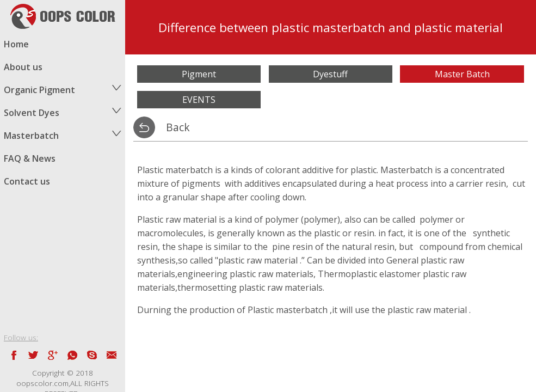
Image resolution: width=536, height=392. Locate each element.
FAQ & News (30, 158)
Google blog (53, 355)
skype (92, 355)
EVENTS (199, 100)
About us (23, 67)
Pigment (199, 74)
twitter (33, 355)
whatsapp (72, 355)
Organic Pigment (39, 90)
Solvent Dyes (32, 113)
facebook (14, 355)
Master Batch (462, 74)
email (112, 355)
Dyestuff (330, 74)
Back (178, 127)
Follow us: (21, 337)
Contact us (27, 181)
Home (16, 44)
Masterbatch (31, 136)
